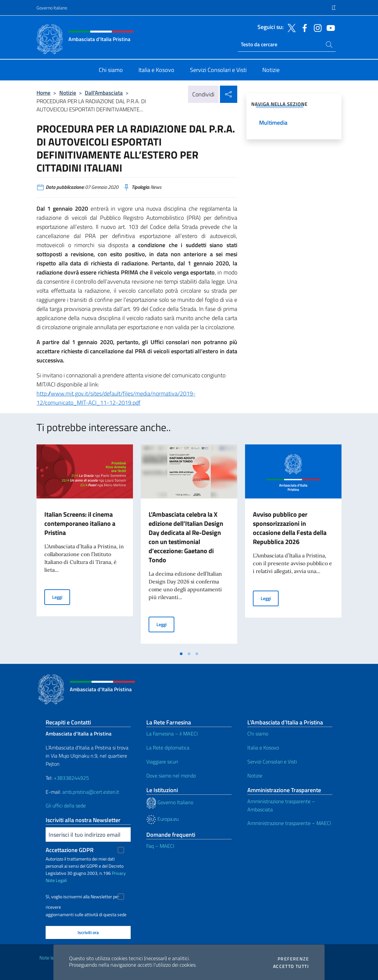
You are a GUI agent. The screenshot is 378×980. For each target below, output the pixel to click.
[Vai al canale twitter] (290, 27)
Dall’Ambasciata (104, 93)
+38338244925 (71, 778)
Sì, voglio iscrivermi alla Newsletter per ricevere (82, 897)
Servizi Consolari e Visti (272, 762)
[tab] (181, 654)
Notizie (68, 93)
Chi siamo (258, 734)
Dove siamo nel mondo (171, 776)
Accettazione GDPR (70, 850)
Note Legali (56, 880)
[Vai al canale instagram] (316, 27)
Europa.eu (162, 819)
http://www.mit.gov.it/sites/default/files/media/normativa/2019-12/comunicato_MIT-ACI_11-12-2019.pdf (116, 398)
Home (44, 93)
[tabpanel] (85, 546)
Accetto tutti (291, 966)
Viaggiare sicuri (162, 762)
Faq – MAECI (160, 846)
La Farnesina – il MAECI (172, 734)
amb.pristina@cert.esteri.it (91, 792)
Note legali (50, 958)
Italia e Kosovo (263, 748)
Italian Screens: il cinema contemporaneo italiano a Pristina (80, 523)
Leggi (61, 597)
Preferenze (293, 959)
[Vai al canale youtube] (329, 27)
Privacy (119, 873)
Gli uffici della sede (66, 805)
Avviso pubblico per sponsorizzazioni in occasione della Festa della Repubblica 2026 (290, 528)
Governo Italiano (52, 8)
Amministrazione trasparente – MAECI (289, 823)
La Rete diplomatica (168, 748)
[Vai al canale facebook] (303, 27)
